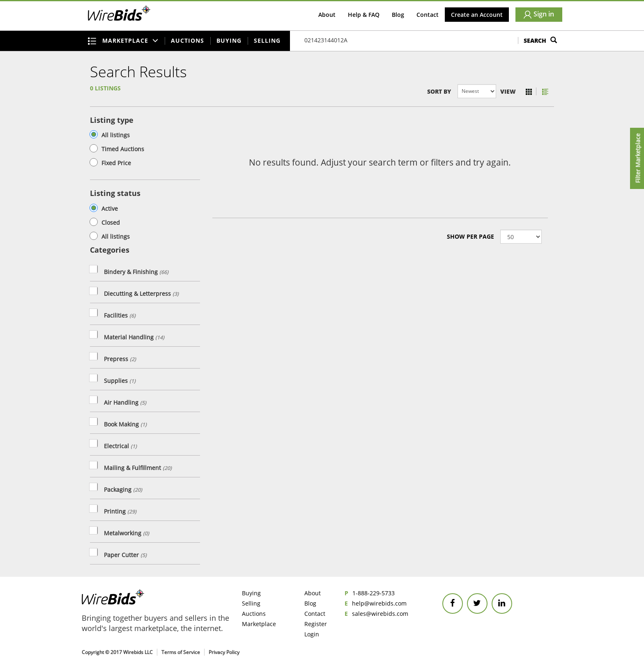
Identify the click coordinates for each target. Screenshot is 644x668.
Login (312, 634)
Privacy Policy (224, 652)
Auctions (187, 40)
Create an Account (477, 15)
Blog (398, 15)
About (327, 15)
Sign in (539, 14)
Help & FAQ (364, 15)
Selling (267, 40)
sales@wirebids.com (380, 614)
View (508, 91)
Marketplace (259, 624)
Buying (229, 40)
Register (316, 624)
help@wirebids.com (379, 603)
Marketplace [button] (123, 41)
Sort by (439, 91)
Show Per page (470, 236)
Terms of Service (181, 652)
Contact (428, 15)
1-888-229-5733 (374, 593)
